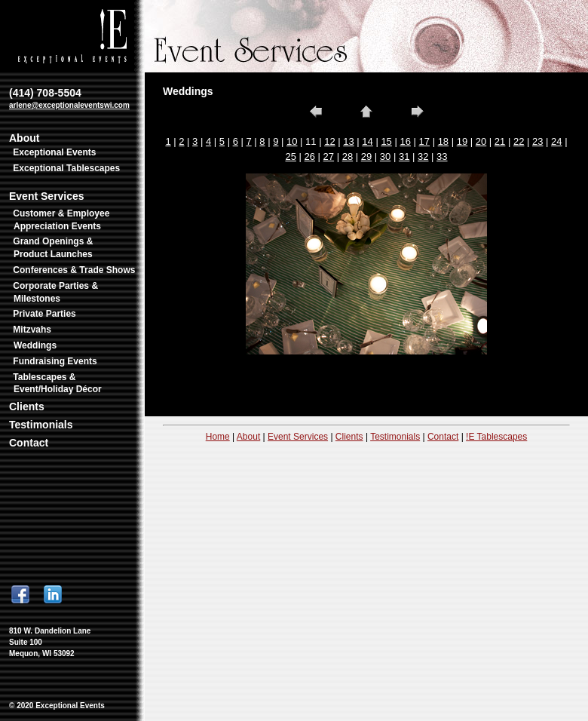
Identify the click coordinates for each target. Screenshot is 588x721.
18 (443, 141)
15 (386, 141)
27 (329, 156)
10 (292, 141)
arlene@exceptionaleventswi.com (69, 105)
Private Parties (44, 314)
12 (329, 141)
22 (519, 141)
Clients (27, 407)
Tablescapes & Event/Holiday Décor (57, 384)
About (24, 138)
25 (290, 156)
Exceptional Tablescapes (66, 168)
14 (367, 141)
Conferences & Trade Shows (74, 270)
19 (462, 141)
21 (500, 141)
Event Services (47, 196)
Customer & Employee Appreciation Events (61, 220)
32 (423, 156)
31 (404, 156)
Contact (29, 443)
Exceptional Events (54, 152)
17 (424, 141)
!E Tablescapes (496, 437)
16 (405, 141)
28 (348, 156)
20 (481, 141)
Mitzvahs (32, 330)
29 (366, 156)
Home (218, 437)
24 (556, 141)
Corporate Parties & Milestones (55, 292)
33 (442, 156)
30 (385, 156)
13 (348, 141)
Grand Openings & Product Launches (53, 248)
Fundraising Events (55, 361)
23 (537, 141)
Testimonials (41, 425)
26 (310, 156)
